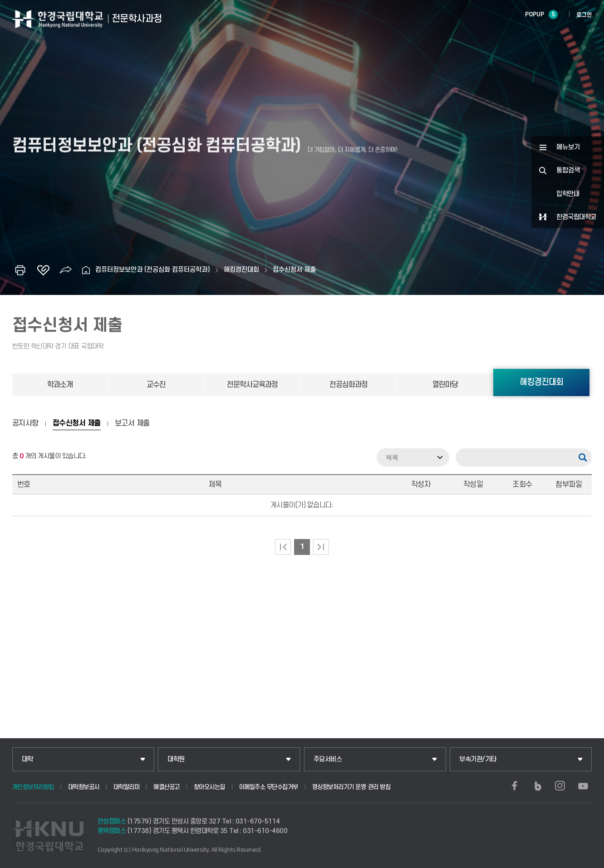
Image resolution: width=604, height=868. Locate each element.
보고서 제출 (132, 423)
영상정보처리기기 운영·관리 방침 (351, 787)
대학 (27, 759)
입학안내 (568, 194)
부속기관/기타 (478, 759)
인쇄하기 (20, 270)
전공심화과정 (349, 385)
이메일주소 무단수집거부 (269, 787)
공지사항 (25, 423)
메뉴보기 (568, 147)
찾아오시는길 (209, 787)
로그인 (584, 15)
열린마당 (445, 385)
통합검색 (568, 170)
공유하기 (66, 270)
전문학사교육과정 (252, 385)
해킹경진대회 (241, 270)
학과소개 (60, 385)
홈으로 (86, 270)
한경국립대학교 (576, 217)
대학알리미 (127, 787)
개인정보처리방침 (33, 787)
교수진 (156, 385)
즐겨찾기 (43, 270)
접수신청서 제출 (294, 270)
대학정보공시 (84, 787)
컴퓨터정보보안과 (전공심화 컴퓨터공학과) (153, 270)
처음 (283, 547)
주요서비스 (328, 759)
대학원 (176, 759)
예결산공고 (167, 787)
